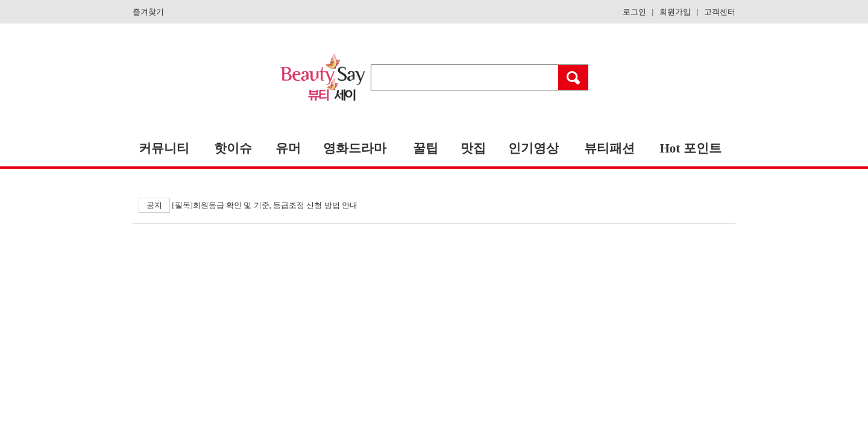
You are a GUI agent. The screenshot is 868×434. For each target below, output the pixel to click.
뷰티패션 (609, 148)
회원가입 (675, 12)
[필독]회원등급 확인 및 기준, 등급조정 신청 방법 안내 (248, 205)
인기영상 (533, 148)
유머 (288, 148)
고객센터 (720, 12)
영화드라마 (355, 148)
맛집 (473, 148)
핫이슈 (233, 148)
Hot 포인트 (690, 148)
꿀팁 (426, 148)
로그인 (634, 12)
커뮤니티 (164, 148)
